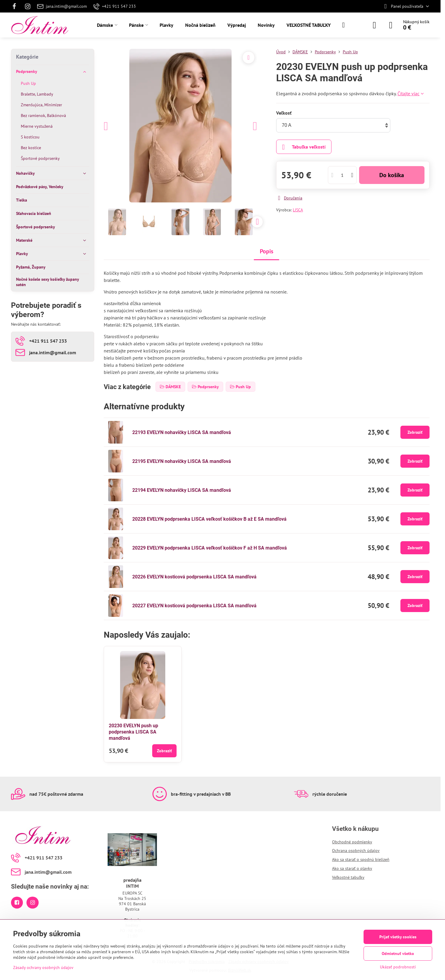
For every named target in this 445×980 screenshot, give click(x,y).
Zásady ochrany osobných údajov (43, 967)
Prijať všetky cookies (398, 937)
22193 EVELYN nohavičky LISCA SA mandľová (182, 432)
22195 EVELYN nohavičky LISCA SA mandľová (182, 461)
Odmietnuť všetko (398, 954)
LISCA (298, 210)
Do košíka (392, 175)
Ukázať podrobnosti (398, 967)
